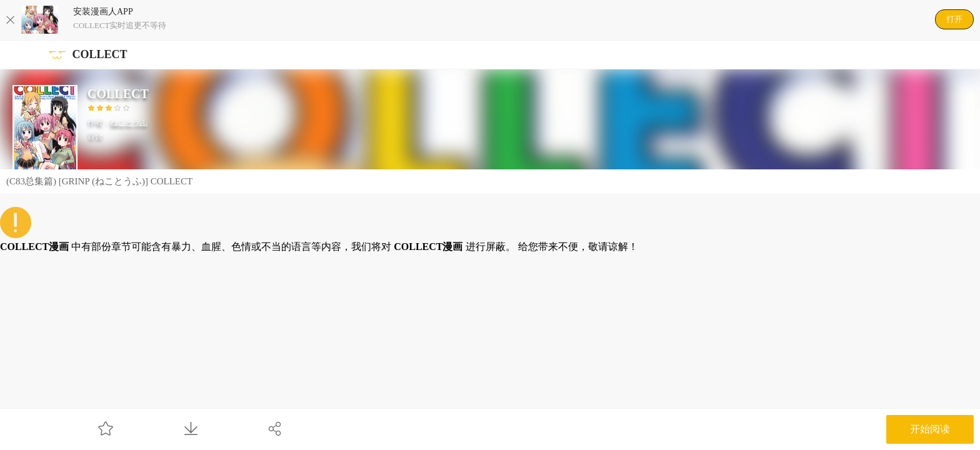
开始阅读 (930, 429)
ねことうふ (129, 122)
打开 (954, 19)
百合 (95, 136)
